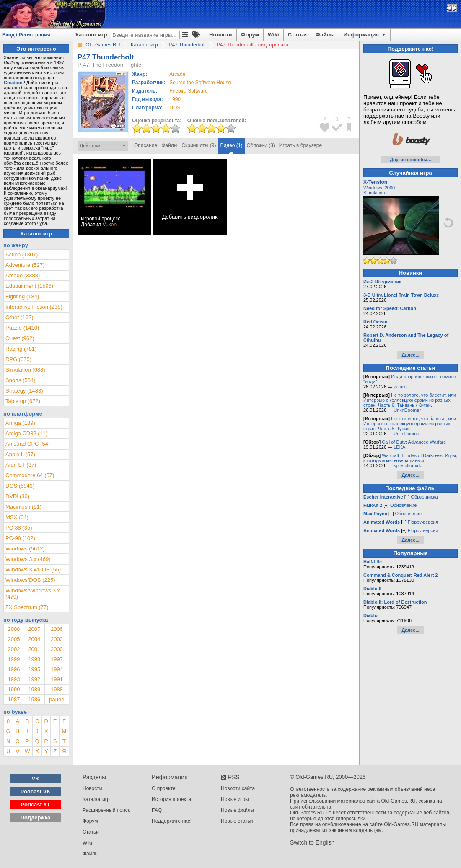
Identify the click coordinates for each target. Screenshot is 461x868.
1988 (57, 689)
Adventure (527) (25, 265)
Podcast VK (35, 792)
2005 (14, 639)
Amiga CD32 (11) (26, 433)
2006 (57, 629)
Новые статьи (237, 821)
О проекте (164, 788)
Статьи (297, 35)
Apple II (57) (20, 454)
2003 (57, 639)
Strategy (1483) (24, 391)
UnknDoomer (407, 410)
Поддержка (36, 818)
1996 (14, 669)
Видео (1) (231, 145)
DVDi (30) (17, 496)
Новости (221, 35)
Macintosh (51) (23, 507)
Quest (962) (20, 338)
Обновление (404, 505)
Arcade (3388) (23, 275)
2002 (14, 649)
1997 (57, 659)
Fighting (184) (22, 296)
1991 (57, 679)
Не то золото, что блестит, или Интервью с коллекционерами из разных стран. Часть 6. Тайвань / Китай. (410, 400)
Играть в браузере (300, 145)
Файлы (325, 35)
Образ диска (424, 497)
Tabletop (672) (23, 401)
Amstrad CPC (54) (28, 444)
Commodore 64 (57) (30, 475)
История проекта (171, 799)
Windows (373, 188)
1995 (34, 669)
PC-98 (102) (20, 538)
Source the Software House (200, 83)
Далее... (410, 355)
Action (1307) (22, 254)
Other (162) (19, 317)
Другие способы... (410, 160)
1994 (57, 669)
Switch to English (312, 842)
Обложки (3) (261, 145)
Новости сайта (238, 788)
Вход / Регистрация (26, 35)
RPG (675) (18, 359)
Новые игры (235, 799)
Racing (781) (21, 349)
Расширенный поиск (106, 810)
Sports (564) (21, 380)
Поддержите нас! (172, 821)
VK (36, 779)
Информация (365, 35)
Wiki (273, 35)
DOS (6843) (20, 486)
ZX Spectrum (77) (27, 607)
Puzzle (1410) (22, 328)
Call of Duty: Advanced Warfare (414, 442)
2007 (34, 629)
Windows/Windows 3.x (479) (33, 594)
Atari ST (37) (21, 465)
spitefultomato (408, 465)
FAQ (157, 810)
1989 (34, 689)
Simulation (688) (25, 370)
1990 (175, 99)
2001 (34, 649)
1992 (34, 679)
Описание (146, 145)
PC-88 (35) (19, 528)
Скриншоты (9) (199, 145)
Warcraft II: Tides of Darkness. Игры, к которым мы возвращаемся (410, 458)
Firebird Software (188, 91)
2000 (57, 649)
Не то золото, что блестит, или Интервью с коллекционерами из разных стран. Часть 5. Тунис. (410, 424)
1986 (34, 699)
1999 (14, 659)
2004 (34, 639)
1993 (14, 679)
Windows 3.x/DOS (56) (33, 570)
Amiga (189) (20, 423)
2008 (14, 629)
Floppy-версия (423, 522)
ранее (57, 699)
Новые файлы (237, 810)
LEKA (399, 447)
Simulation (374, 193)
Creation (13, 83)
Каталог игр (91, 35)
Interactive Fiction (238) (34, 307)
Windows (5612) (25, 549)
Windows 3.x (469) (28, 559)
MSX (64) (17, 517)
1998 (34, 659)
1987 (14, 699)
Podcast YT (35, 805)
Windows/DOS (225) (30, 580)
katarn (400, 387)
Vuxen (110, 225)
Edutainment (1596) (29, 286)
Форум (250, 35)
